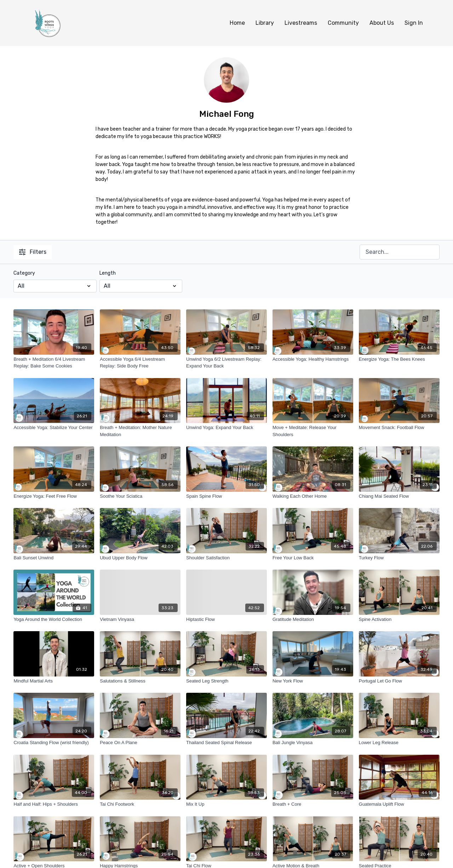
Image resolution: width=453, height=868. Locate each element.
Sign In (414, 23)
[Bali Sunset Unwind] (54, 558)
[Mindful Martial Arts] (54, 681)
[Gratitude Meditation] (313, 619)
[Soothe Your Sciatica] (140, 496)
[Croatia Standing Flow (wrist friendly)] (54, 743)
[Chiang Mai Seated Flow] (399, 496)
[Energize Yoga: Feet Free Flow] (54, 496)
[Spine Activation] (399, 619)
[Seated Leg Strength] (226, 681)
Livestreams (301, 23)
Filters (33, 252)
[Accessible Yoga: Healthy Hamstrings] (313, 359)
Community (343, 23)
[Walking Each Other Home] (313, 496)
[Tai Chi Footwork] (140, 804)
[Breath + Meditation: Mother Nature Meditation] (140, 431)
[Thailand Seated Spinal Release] (226, 743)
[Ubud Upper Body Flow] (140, 558)
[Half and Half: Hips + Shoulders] (54, 804)
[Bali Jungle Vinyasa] (313, 743)
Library (265, 23)
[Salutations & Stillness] (140, 681)
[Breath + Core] (313, 804)
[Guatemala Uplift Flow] (399, 804)
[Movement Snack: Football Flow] (399, 428)
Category (24, 273)
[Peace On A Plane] (140, 743)
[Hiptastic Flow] (226, 619)
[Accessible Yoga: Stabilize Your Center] (54, 428)
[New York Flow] (313, 681)
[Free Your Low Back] (313, 558)
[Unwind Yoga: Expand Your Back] (226, 428)
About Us (382, 23)
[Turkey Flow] (399, 558)
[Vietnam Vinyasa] (140, 619)
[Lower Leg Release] (399, 743)
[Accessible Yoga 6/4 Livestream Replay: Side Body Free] (140, 363)
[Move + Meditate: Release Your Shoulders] (313, 431)
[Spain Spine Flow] (226, 496)
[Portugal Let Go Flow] (399, 681)
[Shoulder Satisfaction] (226, 558)
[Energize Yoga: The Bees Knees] (399, 359)
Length (108, 273)
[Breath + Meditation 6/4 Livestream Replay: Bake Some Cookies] (54, 363)
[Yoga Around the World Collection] (54, 619)
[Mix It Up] (226, 804)
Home (237, 23)
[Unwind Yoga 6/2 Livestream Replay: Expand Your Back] (226, 363)
